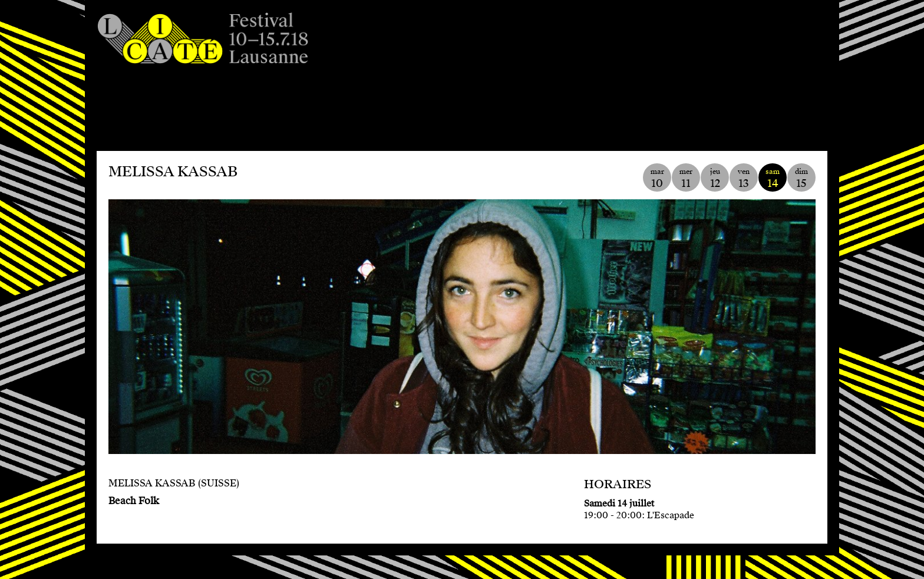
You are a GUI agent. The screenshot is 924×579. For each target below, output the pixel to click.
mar (657, 178)
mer (686, 178)
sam (773, 178)
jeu (715, 178)
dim (801, 178)
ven (744, 178)
